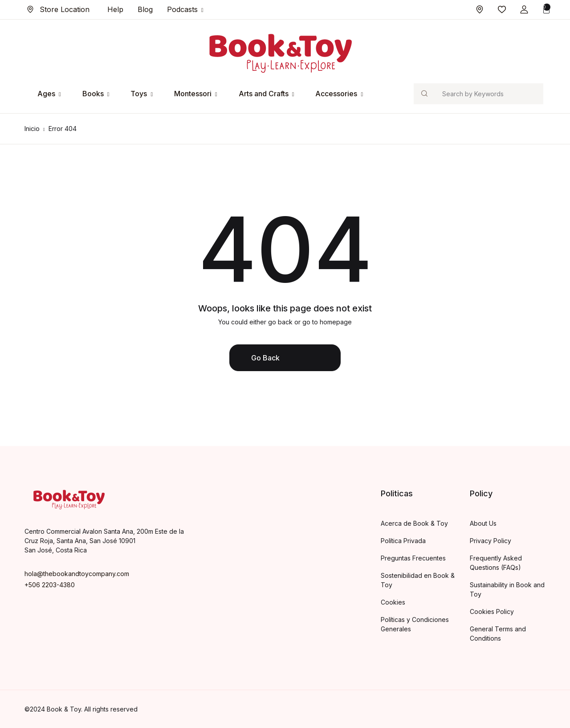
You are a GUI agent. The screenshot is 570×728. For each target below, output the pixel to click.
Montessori (193, 94)
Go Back (265, 358)
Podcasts (182, 9)
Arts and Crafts (264, 94)
